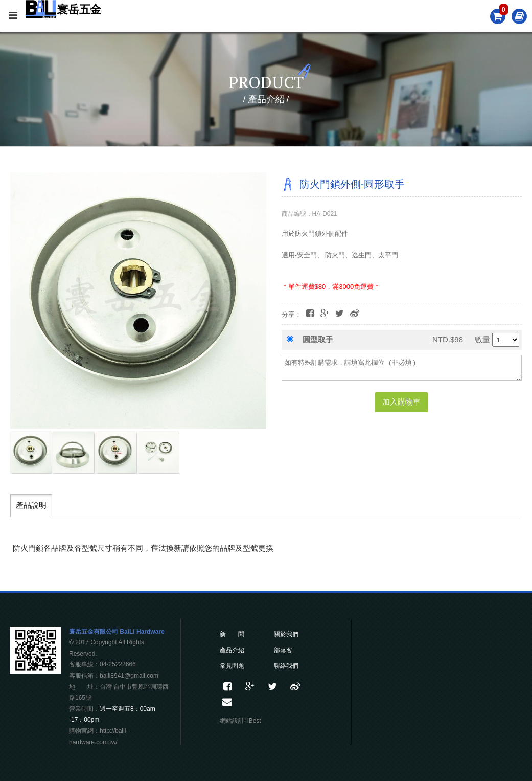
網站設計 (232, 721)
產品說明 (31, 505)
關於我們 (286, 634)
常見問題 (232, 666)
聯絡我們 (286, 666)
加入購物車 (401, 402)
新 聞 (232, 634)
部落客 (283, 650)
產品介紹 (232, 650)
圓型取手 (318, 339)
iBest (254, 721)
